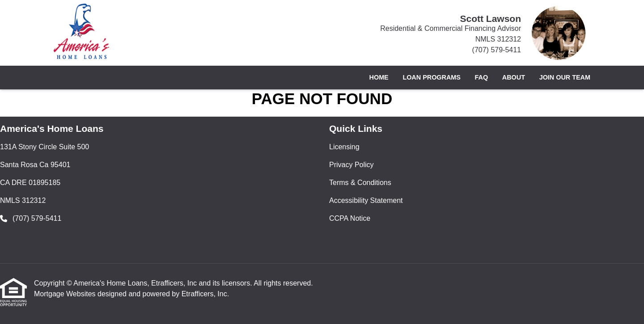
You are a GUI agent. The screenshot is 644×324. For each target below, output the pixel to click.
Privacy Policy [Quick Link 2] (352, 165)
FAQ (482, 77)
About (514, 77)
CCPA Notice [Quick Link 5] (350, 218)
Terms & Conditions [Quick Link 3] (360, 183)
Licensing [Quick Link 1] (344, 147)
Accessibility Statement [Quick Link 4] (366, 200)
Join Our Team (565, 77)
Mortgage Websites (66, 294)
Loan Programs (432, 77)
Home (379, 77)
